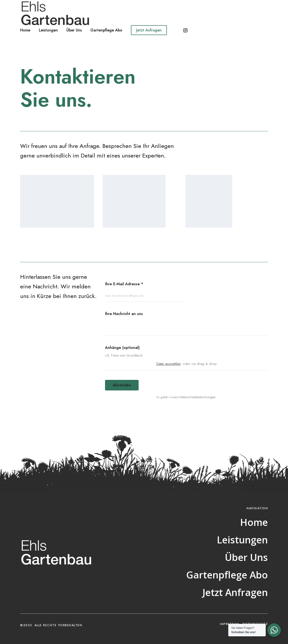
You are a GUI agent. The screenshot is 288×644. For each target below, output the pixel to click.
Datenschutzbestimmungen (198, 397)
